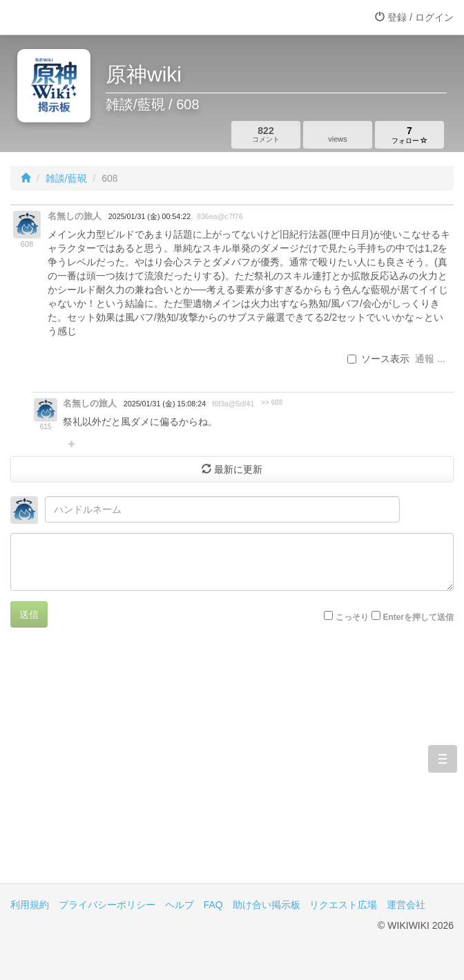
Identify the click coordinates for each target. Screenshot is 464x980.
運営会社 (406, 905)
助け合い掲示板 (267, 905)
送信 (29, 614)
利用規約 (30, 905)
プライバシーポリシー (107, 905)
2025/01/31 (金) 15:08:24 (165, 404)
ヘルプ (180, 905)
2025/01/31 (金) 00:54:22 (149, 216)
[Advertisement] (232, 766)
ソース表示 (378, 359)
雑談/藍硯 (66, 178)
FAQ (213, 905)
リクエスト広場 (343, 905)
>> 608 (272, 403)
